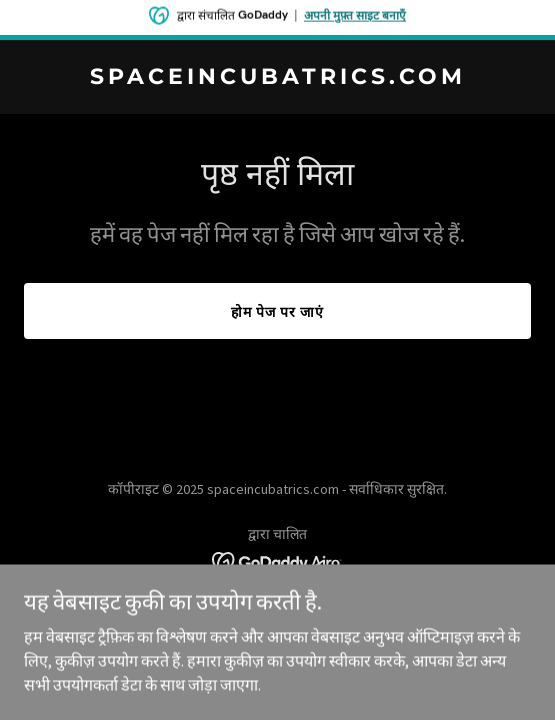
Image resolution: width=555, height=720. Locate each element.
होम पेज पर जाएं (277, 312)
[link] (277, 78)
